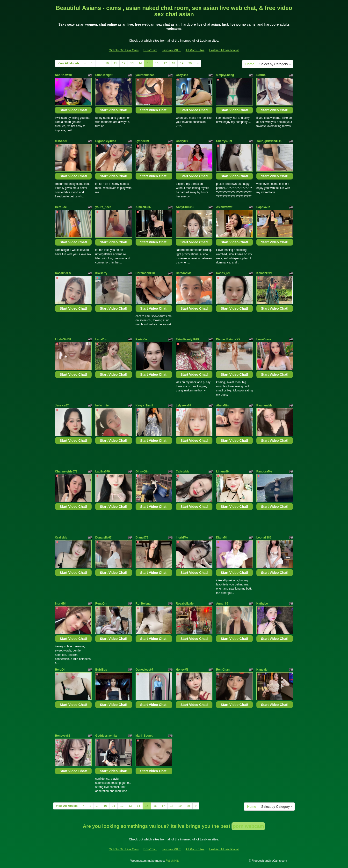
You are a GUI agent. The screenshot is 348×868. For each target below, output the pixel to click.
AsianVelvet (224, 207)
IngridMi (61, 604)
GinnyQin (142, 471)
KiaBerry (101, 273)
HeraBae (61, 207)
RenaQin (101, 604)
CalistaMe (182, 471)
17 (165, 63)
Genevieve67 (144, 670)
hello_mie (102, 405)
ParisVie (141, 339)
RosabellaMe (185, 604)
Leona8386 (264, 538)
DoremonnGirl (145, 273)
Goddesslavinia (106, 736)
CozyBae (182, 75)
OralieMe (61, 538)
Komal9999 (264, 273)
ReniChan (223, 670)
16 (157, 63)
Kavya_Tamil (144, 405)
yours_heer (103, 207)
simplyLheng (225, 75)
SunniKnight (104, 75)
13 (132, 63)
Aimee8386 (143, 207)
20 (190, 63)
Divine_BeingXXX (228, 339)
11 (115, 63)
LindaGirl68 (63, 339)
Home (250, 64)
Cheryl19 (182, 141)
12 (124, 63)
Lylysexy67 (183, 405)
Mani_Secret (144, 736)
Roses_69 (223, 273)
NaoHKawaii (63, 75)
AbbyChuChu (185, 207)
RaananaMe (265, 405)
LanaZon (101, 339)
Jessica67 (62, 405)
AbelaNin (222, 405)
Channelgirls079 (66, 471)
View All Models (69, 63)
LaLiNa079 (102, 471)
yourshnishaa (145, 75)
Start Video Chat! (73, 110)
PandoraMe (264, 471)
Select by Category (275, 64)
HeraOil (60, 670)
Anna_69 (222, 604)
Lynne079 (142, 141)
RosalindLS (63, 273)
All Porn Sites (195, 50)
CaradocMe (184, 273)
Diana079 (142, 538)
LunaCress (264, 339)
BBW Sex (150, 50)
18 (173, 63)
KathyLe (262, 604)
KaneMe (262, 670)
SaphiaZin (263, 207)
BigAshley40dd (106, 141)
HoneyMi (182, 670)
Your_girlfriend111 (269, 141)
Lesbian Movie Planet (224, 50)
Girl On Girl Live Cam (124, 50)
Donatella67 (103, 538)
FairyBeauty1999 (187, 339)
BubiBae (101, 670)
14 (140, 63)
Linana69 (222, 471)
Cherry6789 (224, 141)
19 (182, 63)
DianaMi (222, 538)
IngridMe (182, 538)
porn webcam (248, 826)
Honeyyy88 (63, 736)
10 (107, 63)
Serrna (261, 75)
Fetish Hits (172, 861)
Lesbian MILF (171, 50)
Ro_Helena (143, 604)
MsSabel (61, 141)
